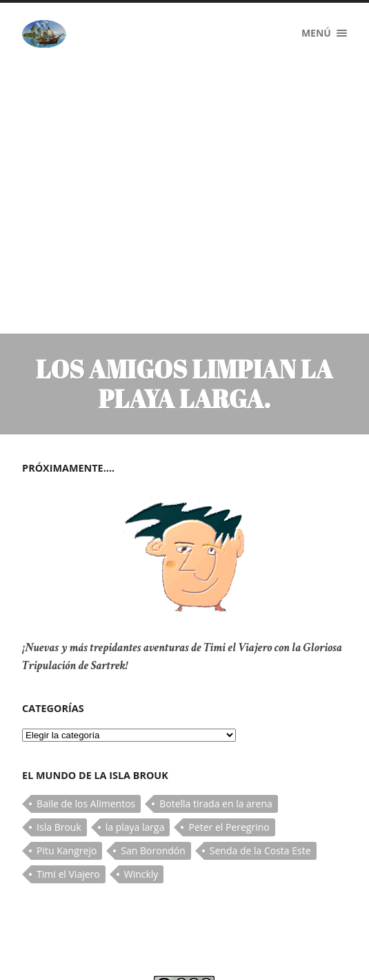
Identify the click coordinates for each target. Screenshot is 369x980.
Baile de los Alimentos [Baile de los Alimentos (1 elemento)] (86, 710)
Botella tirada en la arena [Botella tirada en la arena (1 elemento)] (216, 710)
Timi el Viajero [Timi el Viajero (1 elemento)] (68, 781)
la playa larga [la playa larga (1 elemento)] (135, 734)
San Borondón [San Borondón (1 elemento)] (153, 757)
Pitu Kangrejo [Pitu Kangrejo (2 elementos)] (67, 757)
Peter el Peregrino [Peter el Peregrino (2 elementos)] (229, 734)
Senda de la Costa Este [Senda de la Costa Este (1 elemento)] (260, 757)
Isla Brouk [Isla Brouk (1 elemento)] (59, 734)
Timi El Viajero (89, 956)
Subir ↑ (330, 956)
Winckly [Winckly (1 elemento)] (141, 781)
